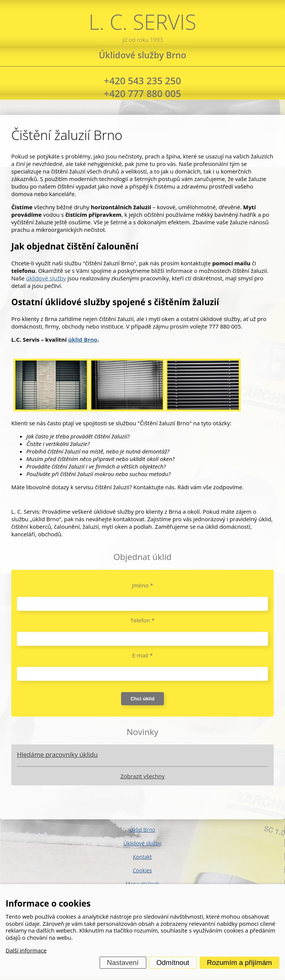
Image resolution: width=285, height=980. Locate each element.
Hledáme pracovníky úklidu (57, 754)
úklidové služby (46, 278)
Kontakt (142, 857)
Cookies (142, 870)
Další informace (26, 950)
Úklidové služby (142, 843)
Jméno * (143, 585)
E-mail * (142, 655)
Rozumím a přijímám (239, 962)
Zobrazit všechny (142, 776)
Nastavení (123, 962)
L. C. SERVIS (142, 25)
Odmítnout (173, 962)
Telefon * (142, 620)
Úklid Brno (142, 830)
